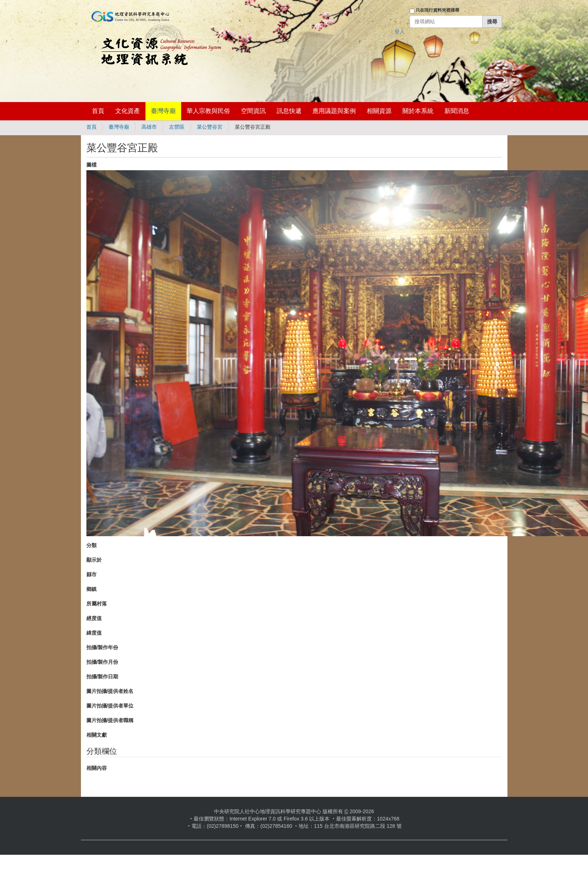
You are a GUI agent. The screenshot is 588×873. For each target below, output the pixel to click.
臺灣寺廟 (163, 111)
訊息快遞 (289, 111)
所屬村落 (97, 604)
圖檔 (91, 165)
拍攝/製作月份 (102, 662)
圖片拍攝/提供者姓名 (110, 691)
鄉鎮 (91, 589)
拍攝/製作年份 (102, 647)
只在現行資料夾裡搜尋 (437, 10)
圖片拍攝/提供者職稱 (110, 720)
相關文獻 (97, 735)
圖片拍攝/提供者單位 (110, 706)
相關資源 (379, 111)
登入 (400, 32)
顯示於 (94, 560)
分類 (91, 545)
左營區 (177, 127)
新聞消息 (457, 111)
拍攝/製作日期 (102, 677)
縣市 (91, 574)
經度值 (94, 618)
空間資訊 (253, 111)
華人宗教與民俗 (208, 111)
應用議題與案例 (334, 111)
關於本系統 (418, 111)
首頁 (98, 111)
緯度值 (94, 633)
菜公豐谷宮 (210, 127)
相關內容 (97, 768)
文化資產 (128, 111)
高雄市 (149, 127)
